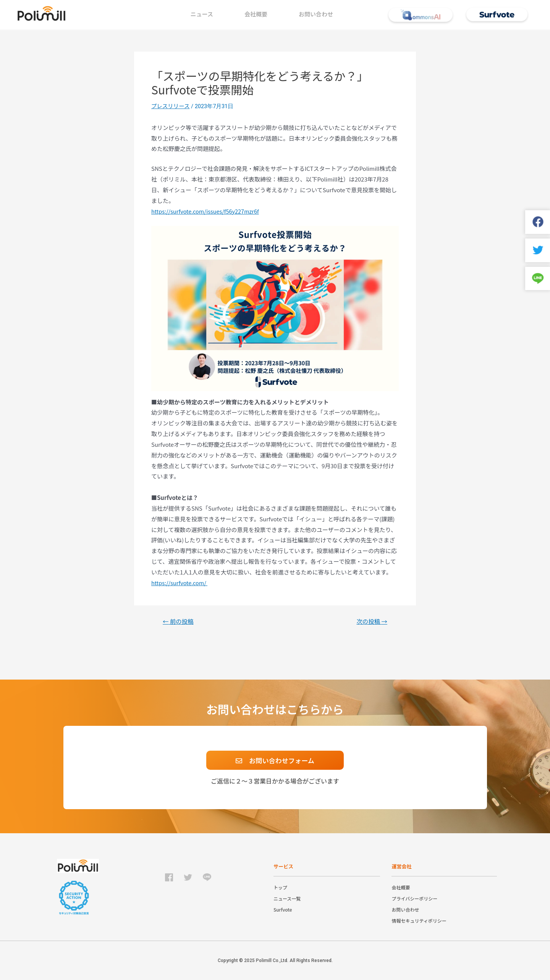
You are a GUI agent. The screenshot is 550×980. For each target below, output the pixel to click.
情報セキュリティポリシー (419, 921)
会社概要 (256, 14)
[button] (275, 760)
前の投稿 (179, 621)
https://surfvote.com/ (180, 583)
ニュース (202, 14)
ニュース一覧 (287, 898)
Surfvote (283, 909)
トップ (280, 887)
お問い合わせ (316, 14)
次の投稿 (371, 621)
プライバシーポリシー (414, 898)
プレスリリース (171, 106)
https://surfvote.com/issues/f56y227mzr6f (207, 212)
